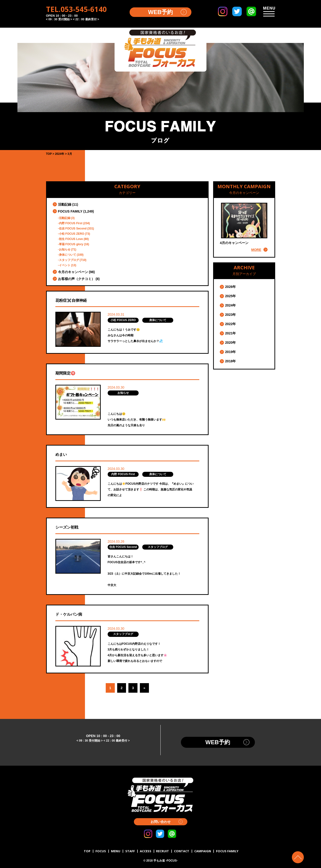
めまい (61, 455)
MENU (116, 851)
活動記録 (65, 204)
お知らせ (65, 249)
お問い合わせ (161, 822)
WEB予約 (161, 12)
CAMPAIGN (203, 851)
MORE (256, 250)
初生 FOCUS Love (71, 239)
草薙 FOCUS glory (71, 244)
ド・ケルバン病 (69, 614)
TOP (87, 851)
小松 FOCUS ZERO (72, 234)
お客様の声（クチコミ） (76, 279)
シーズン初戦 (67, 527)
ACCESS (146, 851)
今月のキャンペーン (73, 272)
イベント (65, 265)
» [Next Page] (144, 688)
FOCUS (101, 851)
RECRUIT (163, 851)
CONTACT (182, 851)
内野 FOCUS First (71, 223)
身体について (68, 255)
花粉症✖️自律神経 (71, 300)
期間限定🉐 (65, 373)
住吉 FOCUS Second (73, 229)
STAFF (130, 851)
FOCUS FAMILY (70, 211)
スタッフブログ (69, 260)
